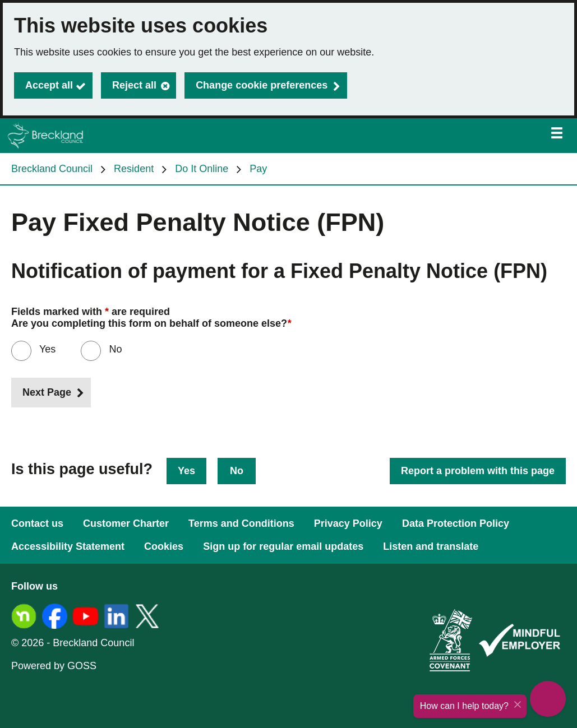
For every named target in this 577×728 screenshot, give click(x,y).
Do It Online (202, 169)
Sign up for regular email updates (283, 546)
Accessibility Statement (68, 546)
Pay (258, 169)
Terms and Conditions (241, 523)
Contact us (37, 523)
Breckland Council (52, 169)
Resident (134, 169)
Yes (46, 349)
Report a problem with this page (478, 471)
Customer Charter (126, 523)
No (237, 471)
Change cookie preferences (262, 85)
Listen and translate (431, 546)
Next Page (47, 392)
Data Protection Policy (456, 523)
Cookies (164, 546)
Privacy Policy (348, 523)
